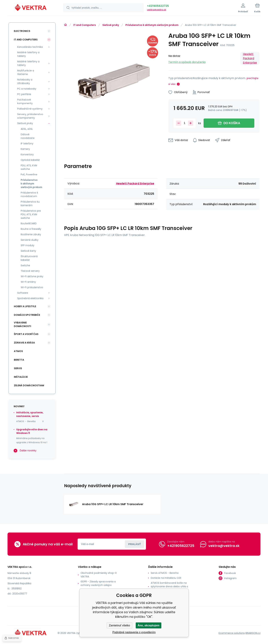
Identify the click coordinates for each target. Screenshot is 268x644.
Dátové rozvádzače (28, 136)
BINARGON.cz (253, 633)
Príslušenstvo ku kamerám (30, 204)
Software (23, 293)
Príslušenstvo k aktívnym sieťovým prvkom (152, 25)
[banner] (31, 8)
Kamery (25, 149)
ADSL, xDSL (27, 129)
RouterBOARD (29, 223)
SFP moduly (28, 245)
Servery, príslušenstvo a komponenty (30, 116)
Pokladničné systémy (30, 109)
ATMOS (18, 351)
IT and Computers (85, 25)
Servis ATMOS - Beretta (165, 573)
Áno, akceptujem (149, 625)
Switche (25, 265)
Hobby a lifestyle (25, 306)
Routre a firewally (31, 229)
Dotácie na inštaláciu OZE (166, 578)
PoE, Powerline (29, 174)
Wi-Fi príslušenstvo (32, 287)
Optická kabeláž (30, 160)
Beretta (19, 360)
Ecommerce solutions (232, 633)
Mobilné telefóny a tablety (28, 54)
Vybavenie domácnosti (22, 324)
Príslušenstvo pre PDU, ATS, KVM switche (31, 214)
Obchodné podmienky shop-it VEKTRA (99, 575)
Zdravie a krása (24, 343)
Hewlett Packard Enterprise (250, 58)
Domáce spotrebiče (27, 315)
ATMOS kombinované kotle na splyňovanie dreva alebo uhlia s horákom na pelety (169, 586)
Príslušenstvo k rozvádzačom (29, 194)
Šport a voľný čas (26, 334)
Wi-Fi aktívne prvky (32, 276)
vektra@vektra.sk (157, 10)
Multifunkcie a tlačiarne (26, 72)
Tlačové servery (30, 271)
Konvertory (27, 154)
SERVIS (18, 368)
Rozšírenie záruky (31, 234)
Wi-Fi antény (28, 282)
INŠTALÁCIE (21, 377)
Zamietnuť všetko (119, 625)
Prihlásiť (135, 544)
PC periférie (24, 94)
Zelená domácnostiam (29, 385)
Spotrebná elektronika (30, 298)
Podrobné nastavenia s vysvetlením (134, 632)
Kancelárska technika (30, 47)
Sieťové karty (28, 251)
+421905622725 (158, 6)
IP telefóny (27, 143)
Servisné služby (30, 240)
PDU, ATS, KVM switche (29, 167)
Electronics (22, 31)
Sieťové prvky (111, 25)
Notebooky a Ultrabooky (25, 81)
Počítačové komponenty (25, 101)
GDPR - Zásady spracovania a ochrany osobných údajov (98, 583)
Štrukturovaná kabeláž (29, 258)
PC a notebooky (27, 89)
